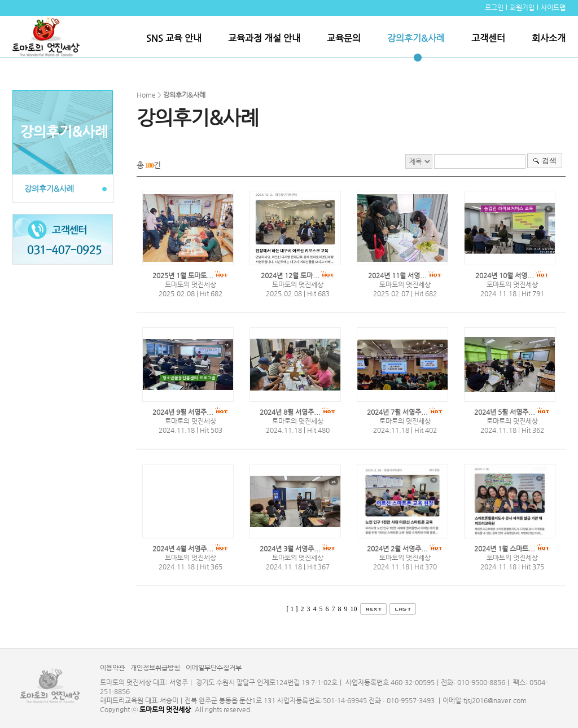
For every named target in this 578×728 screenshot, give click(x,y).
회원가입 (522, 7)
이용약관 (112, 668)
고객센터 (488, 38)
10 (354, 609)
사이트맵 (553, 7)
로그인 (494, 7)
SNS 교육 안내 (174, 38)
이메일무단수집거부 (214, 668)
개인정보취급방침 (155, 668)
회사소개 (549, 38)
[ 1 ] (292, 609)
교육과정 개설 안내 (264, 38)
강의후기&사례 (416, 38)
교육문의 (344, 38)
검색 (549, 161)
